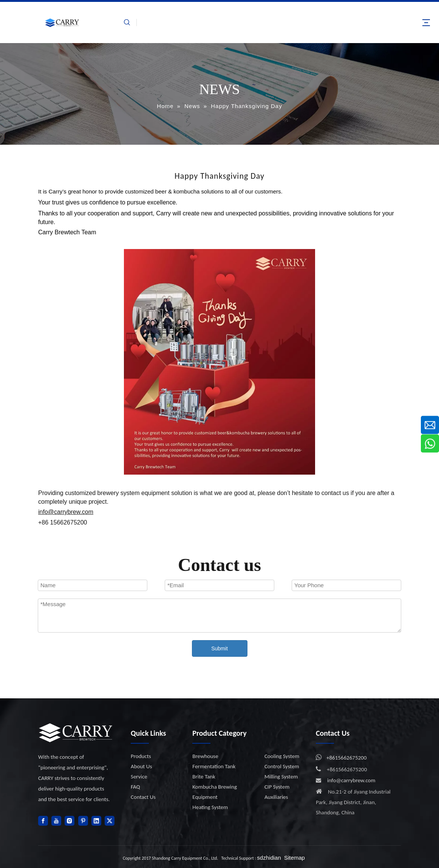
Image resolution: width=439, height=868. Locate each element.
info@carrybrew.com (351, 780)
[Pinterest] (83, 821)
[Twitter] (110, 821)
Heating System (210, 807)
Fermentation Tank (214, 766)
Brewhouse (205, 756)
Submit (220, 648)
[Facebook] (43, 821)
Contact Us (143, 797)
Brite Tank (204, 777)
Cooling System (282, 756)
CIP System (277, 787)
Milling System (281, 777)
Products (141, 756)
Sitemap (294, 858)
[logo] (76, 733)
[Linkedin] (96, 821)
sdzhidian (269, 858)
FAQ (135, 787)
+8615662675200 (346, 758)
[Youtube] (56, 821)
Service (139, 777)
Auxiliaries (276, 797)
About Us (141, 766)
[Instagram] (70, 821)
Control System (282, 766)
